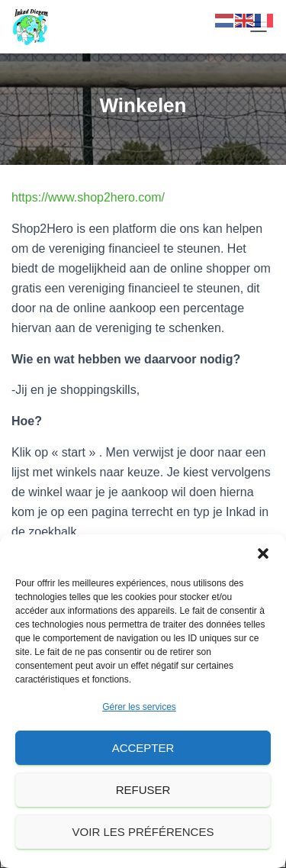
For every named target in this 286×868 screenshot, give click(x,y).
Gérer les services (139, 707)
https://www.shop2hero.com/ (88, 197)
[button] (263, 553)
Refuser (143, 790)
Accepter (143, 748)
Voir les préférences (143, 832)
